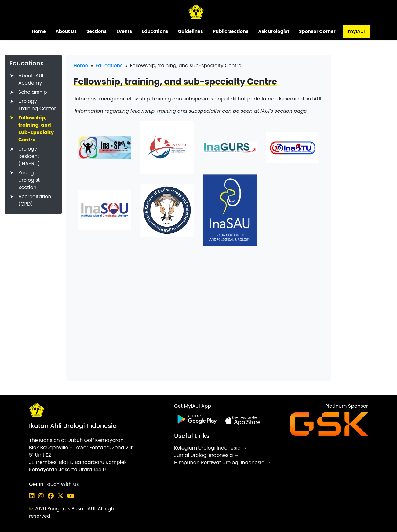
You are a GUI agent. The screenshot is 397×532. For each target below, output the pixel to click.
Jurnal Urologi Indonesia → (207, 455)
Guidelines (191, 31)
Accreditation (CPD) (35, 200)
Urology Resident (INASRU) (29, 156)
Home (39, 31)
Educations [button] (155, 31)
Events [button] (124, 31)
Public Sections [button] (231, 31)
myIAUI (357, 31)
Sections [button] (97, 31)
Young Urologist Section (29, 180)
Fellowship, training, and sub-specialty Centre (36, 129)
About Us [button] (66, 31)
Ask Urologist (274, 31)
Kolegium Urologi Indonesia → (210, 448)
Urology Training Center (37, 105)
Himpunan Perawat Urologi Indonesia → (222, 463)
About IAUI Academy (31, 79)
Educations (109, 66)
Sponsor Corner (317, 31)
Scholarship (33, 92)
